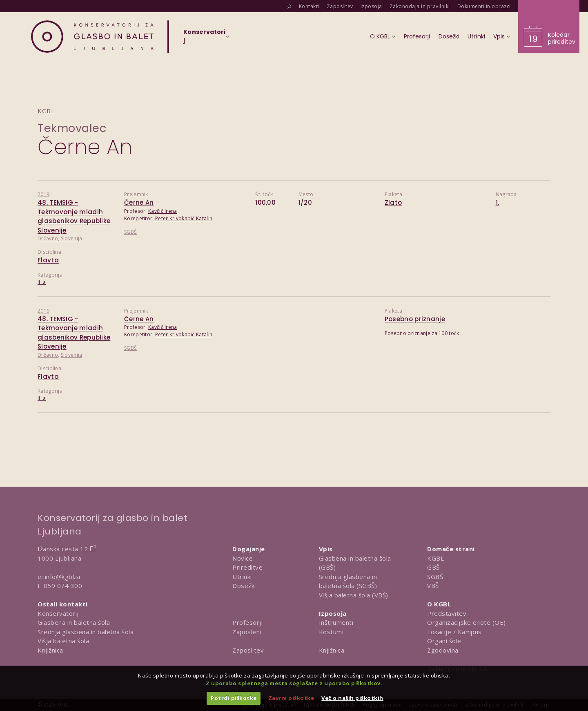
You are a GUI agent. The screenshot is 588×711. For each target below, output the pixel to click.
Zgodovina (443, 650)
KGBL (435, 558)
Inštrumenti (336, 622)
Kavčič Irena (163, 211)
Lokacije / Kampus (454, 632)
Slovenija (72, 238)
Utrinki (242, 577)
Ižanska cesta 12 (63, 549)
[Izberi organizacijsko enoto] (204, 39)
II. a (42, 282)
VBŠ (433, 586)
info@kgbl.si (63, 577)
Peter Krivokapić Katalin (184, 218)
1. (498, 202)
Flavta (48, 260)
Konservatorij (58, 613)
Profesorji (247, 622)
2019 (43, 194)
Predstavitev (447, 613)
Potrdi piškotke (234, 698)
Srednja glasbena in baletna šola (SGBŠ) (348, 581)
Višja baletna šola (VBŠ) (354, 595)
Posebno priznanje (415, 319)
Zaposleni (247, 632)
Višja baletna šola (63, 641)
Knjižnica (50, 650)
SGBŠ (130, 232)
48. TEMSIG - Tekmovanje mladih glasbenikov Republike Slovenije (74, 216)
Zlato (393, 202)
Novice (243, 558)
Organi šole (444, 641)
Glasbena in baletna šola (74, 622)
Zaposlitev (248, 650)
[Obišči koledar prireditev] (549, 26)
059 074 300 (63, 586)
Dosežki (244, 586)
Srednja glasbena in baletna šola (86, 632)
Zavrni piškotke (291, 698)
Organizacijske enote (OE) (467, 622)
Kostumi (331, 632)
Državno (48, 238)
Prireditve (247, 567)
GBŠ (433, 567)
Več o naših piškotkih (352, 698)
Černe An (139, 202)
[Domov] (92, 37)
